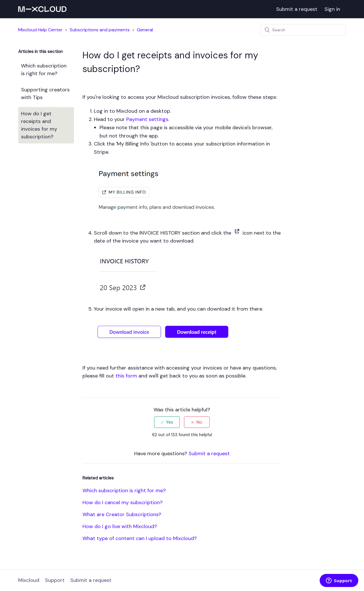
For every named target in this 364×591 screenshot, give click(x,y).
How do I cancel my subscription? (123, 502)
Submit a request (297, 9)
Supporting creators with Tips (45, 94)
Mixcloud (29, 580)
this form (126, 376)
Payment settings (147, 119)
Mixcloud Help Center (40, 30)
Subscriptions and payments (100, 30)
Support (55, 580)
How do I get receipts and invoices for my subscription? (39, 125)
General (145, 30)
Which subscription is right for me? (44, 70)
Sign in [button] (332, 9)
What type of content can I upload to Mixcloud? (140, 538)
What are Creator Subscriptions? (122, 514)
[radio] (167, 422)
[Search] (303, 30)
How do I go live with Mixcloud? (120, 526)
